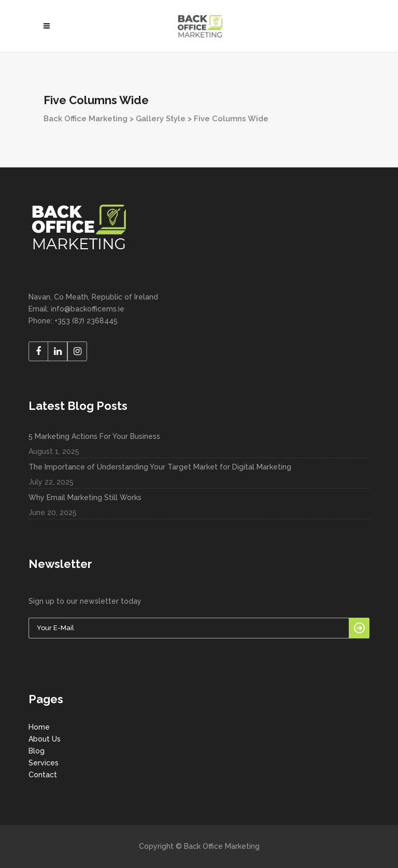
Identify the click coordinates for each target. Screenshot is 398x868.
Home (39, 727)
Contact (43, 775)
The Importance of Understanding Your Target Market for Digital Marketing (160, 467)
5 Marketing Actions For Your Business (94, 436)
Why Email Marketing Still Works (85, 497)
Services (44, 763)
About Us (45, 739)
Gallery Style (161, 119)
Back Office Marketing (86, 119)
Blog (37, 751)
